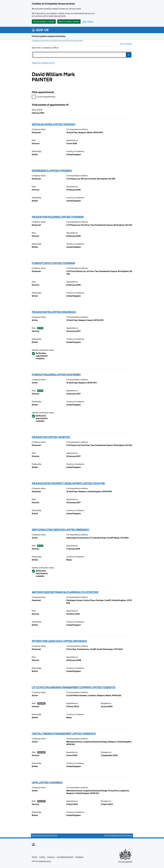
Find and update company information (49, 36)
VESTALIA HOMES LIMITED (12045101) (54, 124)
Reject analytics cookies (69, 21)
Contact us (51, 857)
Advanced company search (43, 63)
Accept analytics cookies (44, 21)
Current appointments (44, 97)
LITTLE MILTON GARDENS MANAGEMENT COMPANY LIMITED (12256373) (74, 687)
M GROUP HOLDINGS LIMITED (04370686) (56, 375)
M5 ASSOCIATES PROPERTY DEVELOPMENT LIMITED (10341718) (68, 483)
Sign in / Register (126, 44)
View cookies (88, 21)
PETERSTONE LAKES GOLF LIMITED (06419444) (59, 641)
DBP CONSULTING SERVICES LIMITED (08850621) (61, 530)
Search (129, 55)
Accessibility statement (65, 857)
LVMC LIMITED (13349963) (47, 782)
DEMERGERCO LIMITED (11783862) (52, 171)
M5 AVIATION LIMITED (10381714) (51, 437)
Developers (79, 857)
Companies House (44, 861)
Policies (35, 857)
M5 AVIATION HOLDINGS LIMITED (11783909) (58, 217)
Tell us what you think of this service (45, 835)
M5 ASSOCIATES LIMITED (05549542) (54, 312)
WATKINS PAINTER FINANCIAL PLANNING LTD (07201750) (65, 592)
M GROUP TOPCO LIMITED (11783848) (53, 263)
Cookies (42, 857)
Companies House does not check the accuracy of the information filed (57, 40)
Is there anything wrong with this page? (118, 835)
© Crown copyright (125, 862)
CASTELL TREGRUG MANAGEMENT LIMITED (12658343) (64, 734)
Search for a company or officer (45, 48)
